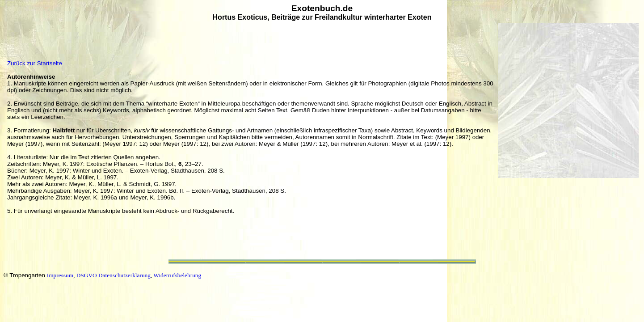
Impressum (60, 275)
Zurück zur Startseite (35, 63)
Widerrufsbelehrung (177, 275)
